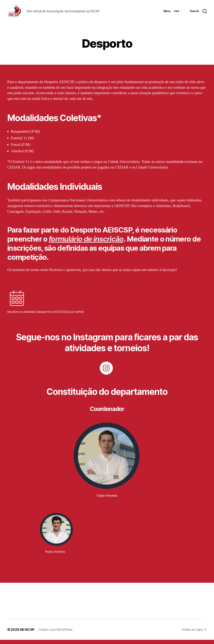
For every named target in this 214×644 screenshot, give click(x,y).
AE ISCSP (27, 634)
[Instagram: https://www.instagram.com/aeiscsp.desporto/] (106, 372)
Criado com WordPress (56, 634)
